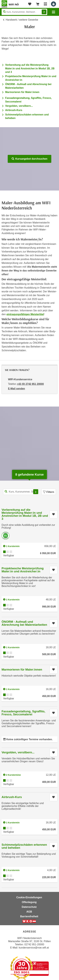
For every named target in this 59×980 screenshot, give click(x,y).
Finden (44, 12)
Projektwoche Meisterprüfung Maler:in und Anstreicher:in (23, 570)
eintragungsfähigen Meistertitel (25, 314)
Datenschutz (29, 907)
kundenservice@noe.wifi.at (34, 948)
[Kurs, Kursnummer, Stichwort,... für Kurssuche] (21, 492)
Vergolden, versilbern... (19, 106)
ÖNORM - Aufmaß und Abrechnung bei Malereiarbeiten (24, 623)
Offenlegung (29, 902)
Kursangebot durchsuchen (29, 159)
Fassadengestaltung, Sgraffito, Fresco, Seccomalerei (23, 713)
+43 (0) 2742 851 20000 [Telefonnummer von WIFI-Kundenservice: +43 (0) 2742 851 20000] (30, 384)
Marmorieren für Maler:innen (22, 92)
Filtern (49, 492)
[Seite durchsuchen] (24, 12)
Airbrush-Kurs (14, 110)
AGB (29, 912)
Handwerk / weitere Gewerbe (22, 20)
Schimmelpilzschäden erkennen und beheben (24, 846)
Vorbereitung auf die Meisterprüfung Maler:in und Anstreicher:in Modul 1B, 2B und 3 (30, 68)
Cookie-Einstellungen (29, 897)
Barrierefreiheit (29, 916)
